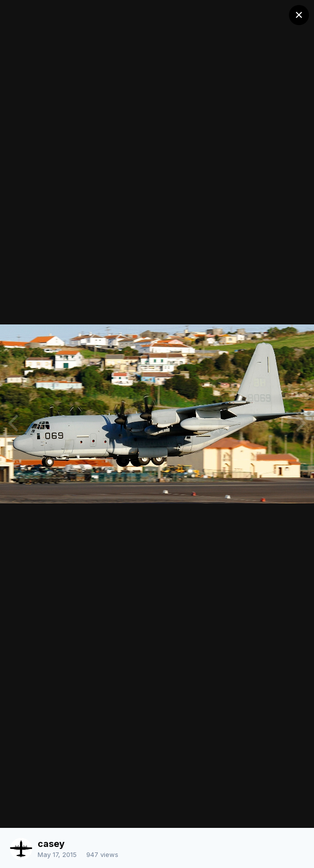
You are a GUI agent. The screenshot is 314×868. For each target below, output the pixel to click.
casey (51, 844)
